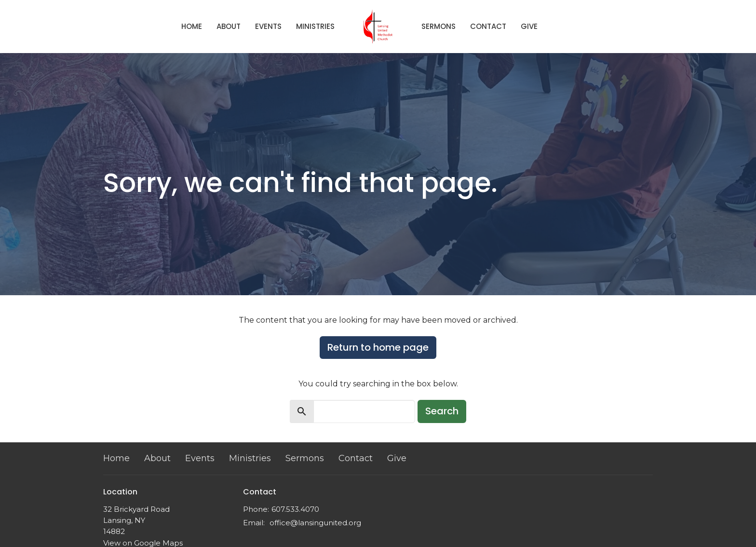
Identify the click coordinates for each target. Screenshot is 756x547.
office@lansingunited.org (315, 523)
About (229, 26)
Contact (488, 26)
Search (442, 411)
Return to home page (378, 347)
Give (529, 26)
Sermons (439, 26)
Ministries (315, 26)
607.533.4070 (295, 509)
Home (192, 26)
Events (268, 26)
